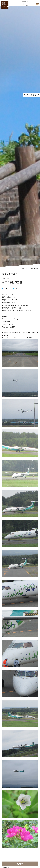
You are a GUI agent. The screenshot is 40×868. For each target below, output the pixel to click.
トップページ (24, 268)
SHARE (5, 288)
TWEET (16, 288)
